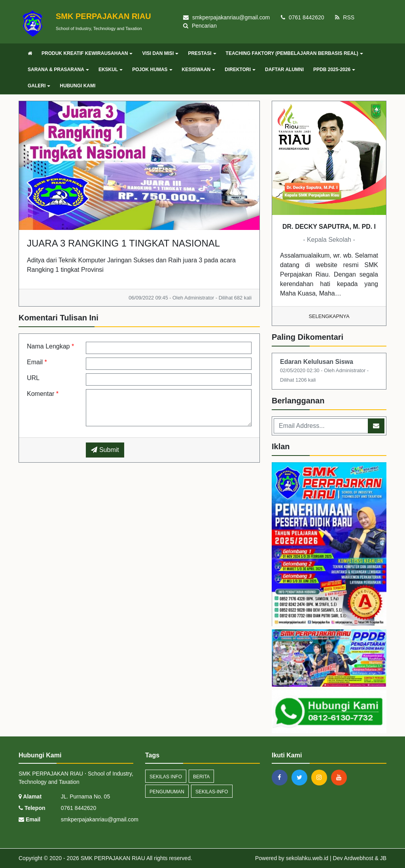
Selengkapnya (329, 316)
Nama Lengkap (50, 346)
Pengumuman (167, 792)
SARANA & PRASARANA (58, 70)
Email (37, 362)
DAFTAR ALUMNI (284, 70)
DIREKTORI (240, 70)
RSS (345, 17)
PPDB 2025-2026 (334, 70)
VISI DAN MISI (160, 53)
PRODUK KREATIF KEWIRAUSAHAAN (87, 53)
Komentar (43, 394)
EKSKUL (111, 70)
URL (33, 378)
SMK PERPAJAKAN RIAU (112, 858)
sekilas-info (212, 792)
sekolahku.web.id (307, 858)
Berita (201, 777)
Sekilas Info (166, 777)
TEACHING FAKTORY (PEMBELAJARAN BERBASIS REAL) (294, 53)
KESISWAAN (199, 70)
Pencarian (200, 26)
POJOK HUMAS (152, 70)
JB (383, 858)
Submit (105, 450)
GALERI (39, 86)
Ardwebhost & (362, 858)
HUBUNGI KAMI (78, 86)
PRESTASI (202, 53)
